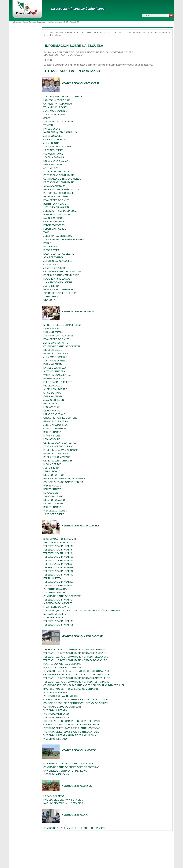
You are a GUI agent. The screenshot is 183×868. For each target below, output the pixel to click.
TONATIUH (49, 125)
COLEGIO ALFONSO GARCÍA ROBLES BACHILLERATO (72, 721)
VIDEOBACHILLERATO (55, 692)
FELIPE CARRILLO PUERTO (58, 382)
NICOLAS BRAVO (52, 464)
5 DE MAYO (49, 300)
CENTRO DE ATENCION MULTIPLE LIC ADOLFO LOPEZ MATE (75, 828)
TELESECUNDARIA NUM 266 (58, 621)
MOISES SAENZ (52, 129)
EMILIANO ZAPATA (53, 165)
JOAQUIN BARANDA (54, 157)
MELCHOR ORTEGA (54, 475)
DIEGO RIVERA (51, 250)
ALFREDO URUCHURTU (56, 343)
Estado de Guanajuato (37, 22)
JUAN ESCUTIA (51, 143)
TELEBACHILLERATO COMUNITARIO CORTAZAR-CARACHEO (75, 660)
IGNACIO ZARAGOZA (54, 186)
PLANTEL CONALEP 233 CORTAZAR (62, 664)
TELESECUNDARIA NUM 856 (58, 625)
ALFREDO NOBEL (53, 136)
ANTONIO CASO (52, 168)
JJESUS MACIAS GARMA (56, 207)
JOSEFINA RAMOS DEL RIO (58, 236)
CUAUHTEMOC (51, 265)
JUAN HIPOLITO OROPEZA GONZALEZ (64, 97)
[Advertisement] (25, 75)
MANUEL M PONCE (53, 154)
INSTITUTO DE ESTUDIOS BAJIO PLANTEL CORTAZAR (72, 728)
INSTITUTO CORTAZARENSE (59, 122)
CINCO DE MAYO (52, 393)
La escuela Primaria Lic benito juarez (78, 9)
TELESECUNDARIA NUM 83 (58, 550)
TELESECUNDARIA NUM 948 (58, 568)
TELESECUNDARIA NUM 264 (58, 571)
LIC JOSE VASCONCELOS (57, 100)
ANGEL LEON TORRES (55, 389)
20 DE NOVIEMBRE (53, 150)
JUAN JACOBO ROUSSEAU (58, 282)
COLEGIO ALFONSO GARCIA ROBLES (63, 482)
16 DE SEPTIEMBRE (54, 514)
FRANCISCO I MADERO (56, 354)
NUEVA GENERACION (55, 614)
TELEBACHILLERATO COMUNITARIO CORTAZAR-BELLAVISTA (76, 657)
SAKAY (47, 118)
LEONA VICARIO (52, 329)
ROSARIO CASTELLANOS (57, 215)
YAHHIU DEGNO (52, 297)
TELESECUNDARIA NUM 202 (58, 546)
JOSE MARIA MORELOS (56, 425)
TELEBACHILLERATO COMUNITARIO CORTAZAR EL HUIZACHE (76, 682)
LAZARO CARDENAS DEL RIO (59, 254)
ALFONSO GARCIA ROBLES (58, 261)
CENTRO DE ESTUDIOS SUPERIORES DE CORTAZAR (71, 767)
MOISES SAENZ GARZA (56, 161)
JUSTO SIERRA (51, 286)
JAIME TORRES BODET (56, 268)
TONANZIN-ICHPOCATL (56, 107)
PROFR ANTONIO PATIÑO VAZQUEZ (62, 190)
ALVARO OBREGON (54, 400)
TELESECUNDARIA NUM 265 (58, 582)
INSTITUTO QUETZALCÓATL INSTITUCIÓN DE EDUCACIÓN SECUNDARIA (82, 610)
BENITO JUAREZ (52, 432)
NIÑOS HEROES (52, 436)
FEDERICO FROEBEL (55, 225)
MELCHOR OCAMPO (54, 500)
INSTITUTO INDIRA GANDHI (58, 147)
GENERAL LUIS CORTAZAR (58, 461)
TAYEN (47, 232)
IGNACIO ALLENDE (53, 496)
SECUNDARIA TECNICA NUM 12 (60, 539)
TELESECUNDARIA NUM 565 (58, 564)
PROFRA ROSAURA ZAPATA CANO (61, 275)
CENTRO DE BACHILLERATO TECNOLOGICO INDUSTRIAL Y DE (77, 671)
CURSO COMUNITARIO (55, 429)
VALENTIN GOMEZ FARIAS (57, 375)
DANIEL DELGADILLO (55, 368)
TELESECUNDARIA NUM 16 (58, 553)
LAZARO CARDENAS (54, 414)
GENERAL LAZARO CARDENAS (60, 443)
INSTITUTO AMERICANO (56, 714)
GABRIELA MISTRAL (54, 222)
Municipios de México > (20, 22)
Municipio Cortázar (54, 22)
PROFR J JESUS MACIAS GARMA (61, 450)
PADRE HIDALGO (52, 486)
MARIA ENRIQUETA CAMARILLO (60, 132)
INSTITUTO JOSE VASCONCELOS (61, 696)
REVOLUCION (51, 493)
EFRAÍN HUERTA (52, 578)
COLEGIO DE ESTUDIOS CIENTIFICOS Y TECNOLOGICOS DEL (76, 700)
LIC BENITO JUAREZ (54, 504)
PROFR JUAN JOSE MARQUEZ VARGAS (64, 479)
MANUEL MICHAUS (53, 218)
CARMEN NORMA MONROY (58, 104)
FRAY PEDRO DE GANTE (56, 172)
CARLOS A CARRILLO (55, 140)
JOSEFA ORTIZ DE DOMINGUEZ (60, 211)
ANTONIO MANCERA (54, 371)
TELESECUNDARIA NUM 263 (58, 560)
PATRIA (47, 243)
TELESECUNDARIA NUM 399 (58, 575)
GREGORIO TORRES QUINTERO (60, 293)
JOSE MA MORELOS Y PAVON (59, 446)
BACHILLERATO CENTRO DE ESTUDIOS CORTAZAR (71, 689)
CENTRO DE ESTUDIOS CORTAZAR (62, 272)
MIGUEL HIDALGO (53, 350)
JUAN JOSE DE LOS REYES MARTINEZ (64, 240)
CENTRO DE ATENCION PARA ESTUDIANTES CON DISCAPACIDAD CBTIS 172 (84, 685)
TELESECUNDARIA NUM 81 (58, 600)
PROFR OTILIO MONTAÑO (57, 457)
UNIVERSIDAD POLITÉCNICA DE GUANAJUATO (68, 764)
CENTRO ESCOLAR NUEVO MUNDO (62, 179)
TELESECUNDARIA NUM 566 (58, 557)
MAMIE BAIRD (51, 247)
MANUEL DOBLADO (54, 379)
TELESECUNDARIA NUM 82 (58, 585)
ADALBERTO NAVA (53, 257)
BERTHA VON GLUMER (56, 204)
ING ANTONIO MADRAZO (56, 589)
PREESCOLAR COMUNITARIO (59, 175)
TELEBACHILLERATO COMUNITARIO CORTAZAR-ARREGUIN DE (77, 678)
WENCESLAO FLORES (55, 511)
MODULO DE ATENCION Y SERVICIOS (63, 800)
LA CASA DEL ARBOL (54, 796)
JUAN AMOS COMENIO (55, 111)
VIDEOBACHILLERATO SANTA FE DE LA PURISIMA (70, 735)
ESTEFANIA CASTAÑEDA (56, 197)
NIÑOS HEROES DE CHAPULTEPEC (62, 325)
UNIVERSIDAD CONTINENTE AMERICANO (65, 771)
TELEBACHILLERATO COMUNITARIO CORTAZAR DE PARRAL (75, 650)
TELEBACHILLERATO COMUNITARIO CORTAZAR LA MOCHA (75, 653)
